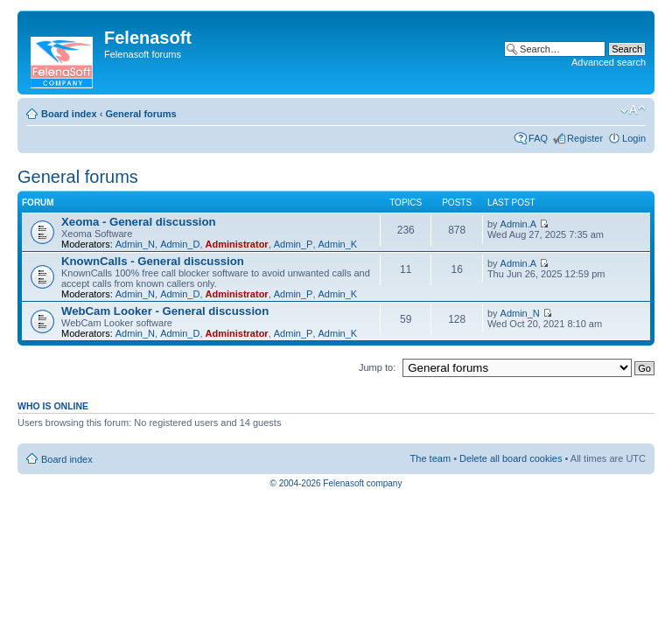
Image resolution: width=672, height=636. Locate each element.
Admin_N (135, 244)
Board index (69, 114)
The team (430, 458)
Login (634, 138)
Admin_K (338, 244)
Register (585, 138)
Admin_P (294, 244)
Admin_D (180, 244)
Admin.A (519, 224)
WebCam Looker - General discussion (165, 311)
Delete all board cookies (511, 458)
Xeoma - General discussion (139, 222)
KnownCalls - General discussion (153, 261)
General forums (140, 114)
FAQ (538, 138)
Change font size (633, 110)
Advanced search (609, 62)
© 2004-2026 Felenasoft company (336, 483)
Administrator (237, 244)
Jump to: (377, 367)
